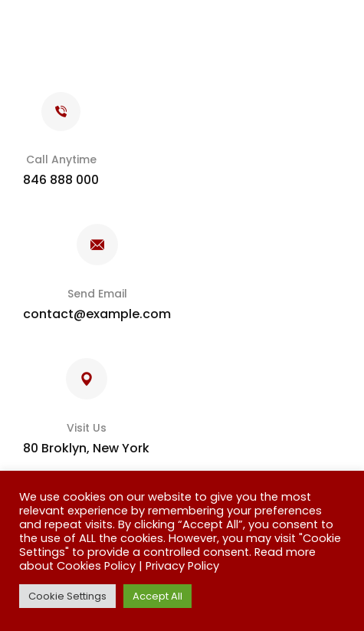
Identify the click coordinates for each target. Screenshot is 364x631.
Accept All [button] (157, 596)
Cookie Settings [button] (67, 596)
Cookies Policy (96, 566)
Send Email (97, 294)
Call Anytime (61, 159)
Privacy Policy (182, 566)
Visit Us (87, 428)
